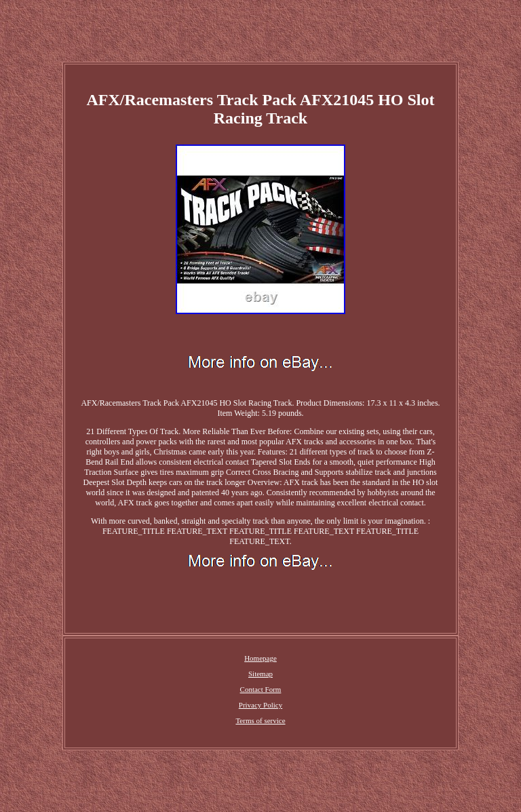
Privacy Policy (260, 705)
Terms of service (260, 720)
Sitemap (260, 674)
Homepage (260, 658)
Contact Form (261, 689)
